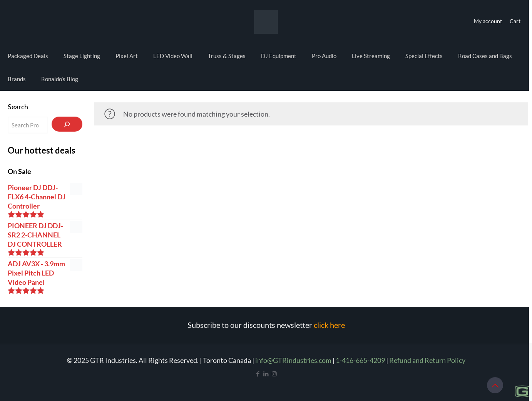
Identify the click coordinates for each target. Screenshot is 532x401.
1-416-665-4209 (360, 360)
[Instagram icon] (274, 374)
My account (488, 21)
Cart (515, 21)
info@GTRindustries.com (293, 360)
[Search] (67, 124)
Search (18, 107)
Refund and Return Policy (427, 360)
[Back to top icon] (495, 385)
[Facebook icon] (258, 374)
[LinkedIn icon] (266, 374)
